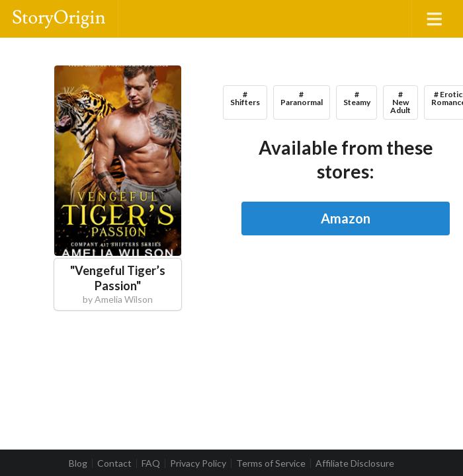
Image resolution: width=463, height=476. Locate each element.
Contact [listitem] (114, 463)
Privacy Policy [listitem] (198, 463)
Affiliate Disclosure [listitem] (355, 463)
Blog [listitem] (78, 463)
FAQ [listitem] (151, 463)
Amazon (346, 218)
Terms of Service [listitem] (271, 463)
